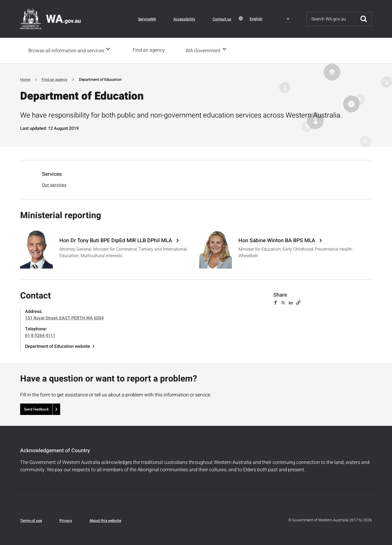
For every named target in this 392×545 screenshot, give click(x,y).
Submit (364, 19)
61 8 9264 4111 (40, 335)
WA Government (205, 50)
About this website (105, 520)
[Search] (331, 19)
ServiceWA (147, 19)
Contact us (222, 19)
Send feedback (36, 409)
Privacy (66, 520)
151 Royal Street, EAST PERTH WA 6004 (64, 318)
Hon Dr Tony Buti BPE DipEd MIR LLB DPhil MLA (116, 240)
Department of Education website (58, 346)
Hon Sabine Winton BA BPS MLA (278, 240)
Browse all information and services (66, 50)
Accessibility (184, 19)
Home (25, 79)
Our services (54, 184)
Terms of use (31, 520)
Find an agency (150, 50)
